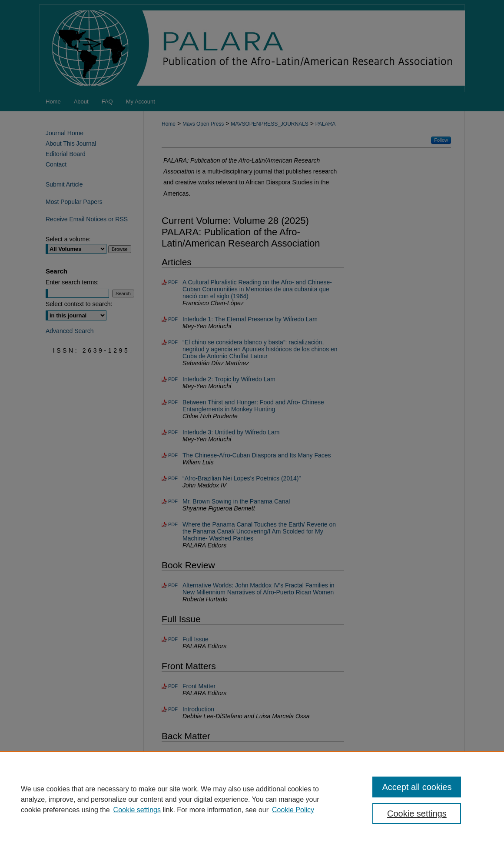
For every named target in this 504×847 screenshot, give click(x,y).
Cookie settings (137, 810)
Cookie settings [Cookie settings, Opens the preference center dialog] (417, 814)
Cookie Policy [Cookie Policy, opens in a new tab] (293, 810)
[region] (252, 799)
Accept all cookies (417, 787)
